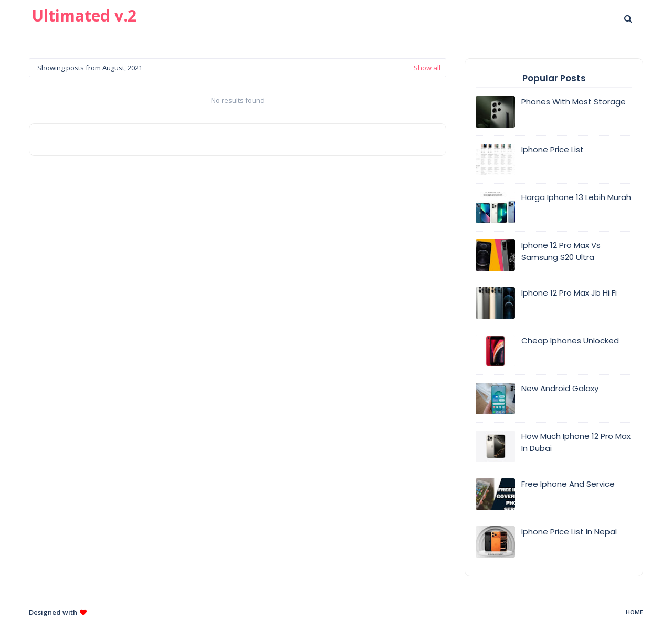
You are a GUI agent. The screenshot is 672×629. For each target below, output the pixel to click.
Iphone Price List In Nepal (569, 532)
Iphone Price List (553, 149)
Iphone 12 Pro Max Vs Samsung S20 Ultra (561, 251)
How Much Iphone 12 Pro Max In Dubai (576, 442)
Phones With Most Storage (574, 102)
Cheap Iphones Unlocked (570, 340)
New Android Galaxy (560, 388)
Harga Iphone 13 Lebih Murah (576, 197)
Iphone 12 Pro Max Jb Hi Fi (569, 293)
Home (634, 612)
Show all (427, 68)
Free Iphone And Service (568, 484)
